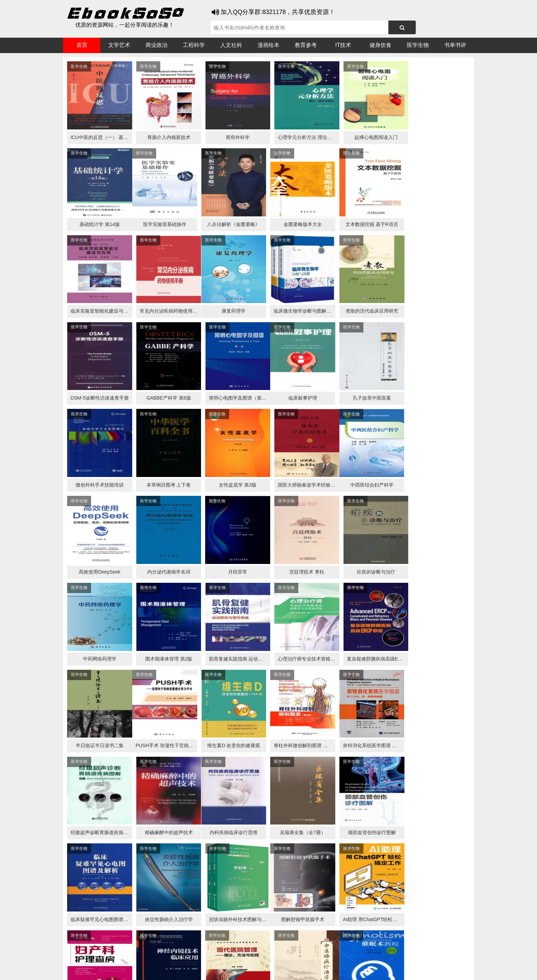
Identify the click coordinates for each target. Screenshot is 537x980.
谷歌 (118, 957)
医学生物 (418, 45)
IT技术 (343, 45)
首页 (82, 45)
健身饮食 (380, 45)
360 (172, 957)
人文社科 (231, 45)
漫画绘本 (268, 45)
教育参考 (306, 45)
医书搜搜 (99, 957)
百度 (159, 957)
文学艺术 (119, 45)
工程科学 (194, 45)
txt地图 (415, 970)
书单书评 (455, 45)
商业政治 (157, 45)
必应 (145, 957)
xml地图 (396, 970)
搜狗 (132, 957)
